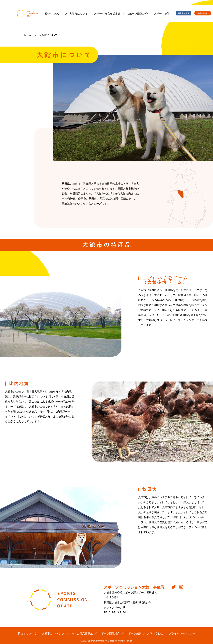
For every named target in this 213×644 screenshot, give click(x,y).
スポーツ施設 (162, 14)
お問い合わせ (155, 633)
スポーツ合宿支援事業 (107, 14)
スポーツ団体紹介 (137, 14)
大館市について (79, 14)
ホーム (27, 35)
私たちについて (54, 14)
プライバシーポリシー (182, 633)
